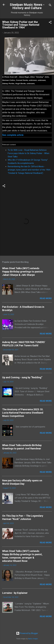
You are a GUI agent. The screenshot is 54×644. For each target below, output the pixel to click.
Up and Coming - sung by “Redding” (22, 377)
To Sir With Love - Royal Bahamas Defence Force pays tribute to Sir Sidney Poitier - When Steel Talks (29, 153)
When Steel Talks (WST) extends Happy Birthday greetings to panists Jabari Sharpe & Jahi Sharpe (23, 272)
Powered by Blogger (27, 633)
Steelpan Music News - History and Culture (27, 6)
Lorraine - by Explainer (15, 593)
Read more (46, 298)
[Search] (50, 6)
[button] (50, 23)
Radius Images (33, 639)
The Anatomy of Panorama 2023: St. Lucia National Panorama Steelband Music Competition (23, 413)
